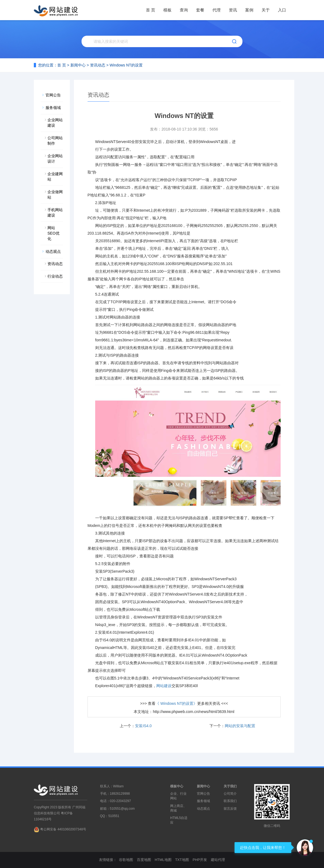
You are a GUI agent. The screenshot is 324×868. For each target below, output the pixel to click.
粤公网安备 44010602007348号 (63, 829)
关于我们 (230, 786)
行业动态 (55, 276)
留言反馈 (230, 809)
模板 (167, 10)
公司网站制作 (55, 141)
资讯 (233, 10)
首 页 (151, 10)
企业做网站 (55, 195)
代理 (217, 10)
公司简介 (230, 794)
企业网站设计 (55, 159)
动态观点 (53, 251)
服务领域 (53, 108)
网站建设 (164, 686)
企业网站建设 (55, 123)
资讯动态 (98, 65)
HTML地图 (163, 860)
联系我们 (230, 801)
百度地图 (144, 860)
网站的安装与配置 (240, 726)
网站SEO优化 (53, 233)
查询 (184, 10)
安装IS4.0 (143, 726)
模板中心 (177, 786)
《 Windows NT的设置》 (176, 703)
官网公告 (53, 95)
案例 (249, 10)
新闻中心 (78, 65)
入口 (282, 10)
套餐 (200, 10)
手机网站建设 (55, 213)
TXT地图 (182, 860)
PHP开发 (200, 860)
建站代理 (218, 860)
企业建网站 (55, 177)
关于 (266, 10)
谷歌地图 (126, 860)
